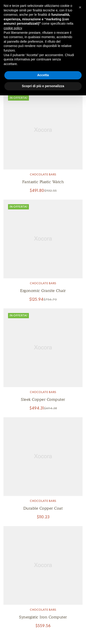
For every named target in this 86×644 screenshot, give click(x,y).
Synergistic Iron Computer (43, 617)
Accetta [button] (43, 75)
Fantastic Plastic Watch (43, 182)
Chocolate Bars (43, 175)
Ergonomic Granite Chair (43, 291)
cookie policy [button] (13, 28)
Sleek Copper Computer (43, 399)
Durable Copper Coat (43, 508)
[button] (80, 7)
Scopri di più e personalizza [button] (43, 86)
